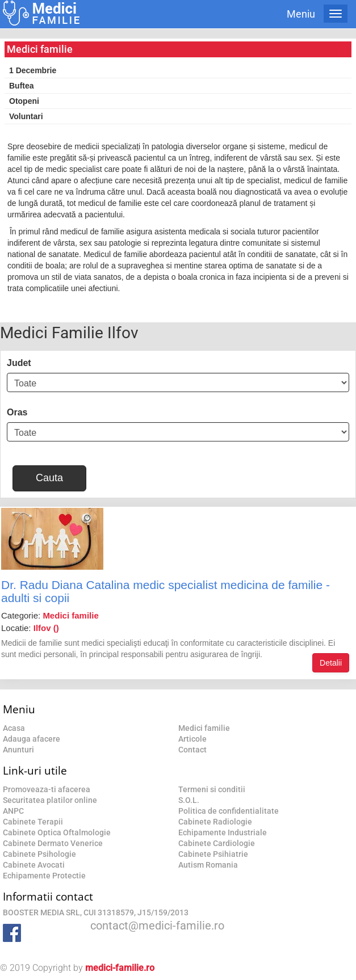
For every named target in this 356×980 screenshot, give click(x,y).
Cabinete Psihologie (39, 854)
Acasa (14, 728)
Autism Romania (208, 865)
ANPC (13, 811)
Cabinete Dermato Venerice (53, 843)
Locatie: (30, 628)
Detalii (331, 663)
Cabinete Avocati (34, 865)
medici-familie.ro (120, 968)
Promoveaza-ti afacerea (47, 789)
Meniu (301, 14)
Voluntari (26, 116)
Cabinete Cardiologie (217, 843)
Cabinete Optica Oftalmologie (57, 832)
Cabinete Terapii (33, 822)
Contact (192, 750)
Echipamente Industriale (223, 832)
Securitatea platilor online (50, 800)
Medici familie (204, 728)
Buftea (22, 86)
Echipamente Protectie (44, 876)
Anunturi (18, 750)
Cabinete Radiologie (215, 822)
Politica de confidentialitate (229, 811)
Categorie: (50, 615)
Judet (19, 363)
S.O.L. (189, 800)
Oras (17, 412)
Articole (192, 739)
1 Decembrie (33, 70)
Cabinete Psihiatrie (213, 854)
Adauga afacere (32, 739)
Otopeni (24, 101)
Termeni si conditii (212, 789)
